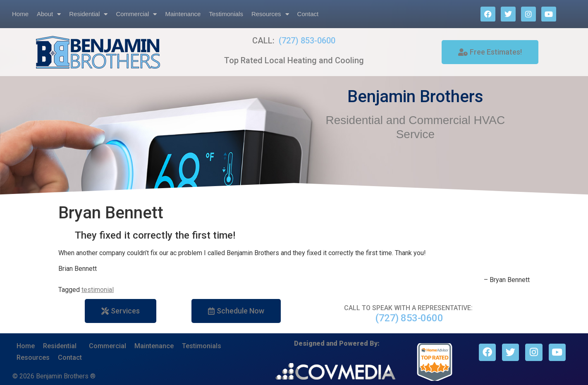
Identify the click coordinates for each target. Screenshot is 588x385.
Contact (308, 14)
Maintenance (183, 14)
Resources (270, 14)
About (49, 14)
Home (20, 14)
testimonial (98, 290)
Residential (88, 14)
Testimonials (226, 14)
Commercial (136, 14)
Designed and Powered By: (337, 343)
